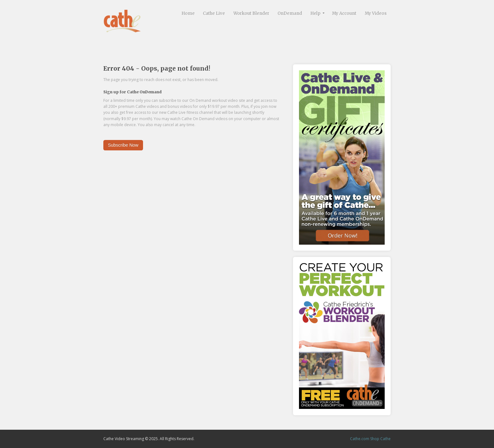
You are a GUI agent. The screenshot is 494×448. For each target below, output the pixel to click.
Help (315, 13)
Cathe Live (214, 13)
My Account (344, 13)
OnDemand (290, 13)
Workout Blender (251, 13)
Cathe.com (360, 439)
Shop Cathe (380, 439)
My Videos (376, 13)
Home (188, 13)
